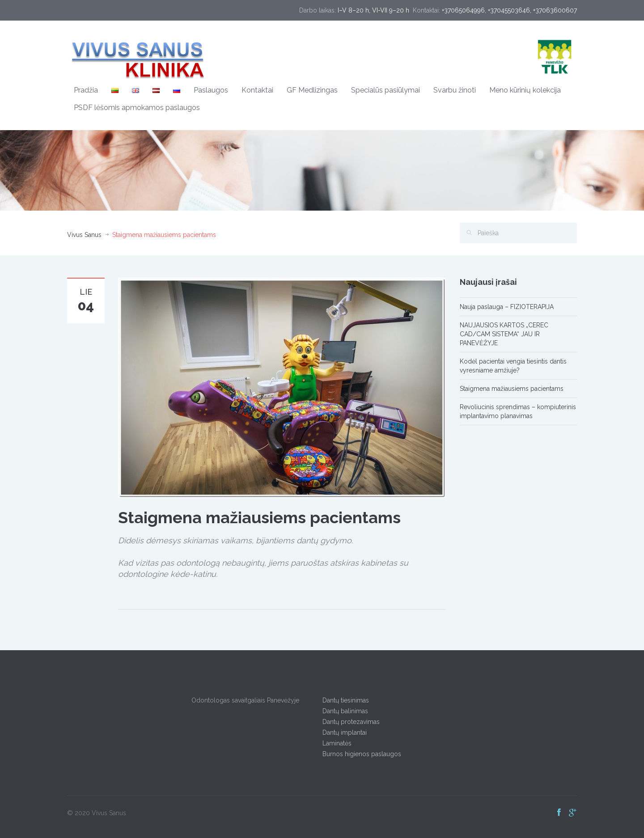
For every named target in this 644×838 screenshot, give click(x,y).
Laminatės (335, 743)
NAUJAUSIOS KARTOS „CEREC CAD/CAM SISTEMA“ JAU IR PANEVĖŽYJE (504, 334)
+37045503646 (509, 10)
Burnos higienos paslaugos (360, 754)
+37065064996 (463, 10)
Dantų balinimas (343, 711)
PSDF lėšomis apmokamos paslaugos (137, 108)
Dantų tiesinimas (343, 700)
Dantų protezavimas (349, 722)
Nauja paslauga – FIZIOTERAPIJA (507, 307)
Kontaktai (257, 90)
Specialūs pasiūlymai (386, 90)
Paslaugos (211, 90)
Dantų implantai (342, 732)
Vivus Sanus (84, 235)
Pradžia (86, 90)
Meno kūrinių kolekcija (525, 90)
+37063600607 (555, 10)
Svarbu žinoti (455, 90)
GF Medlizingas (312, 90)
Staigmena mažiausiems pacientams (512, 389)
